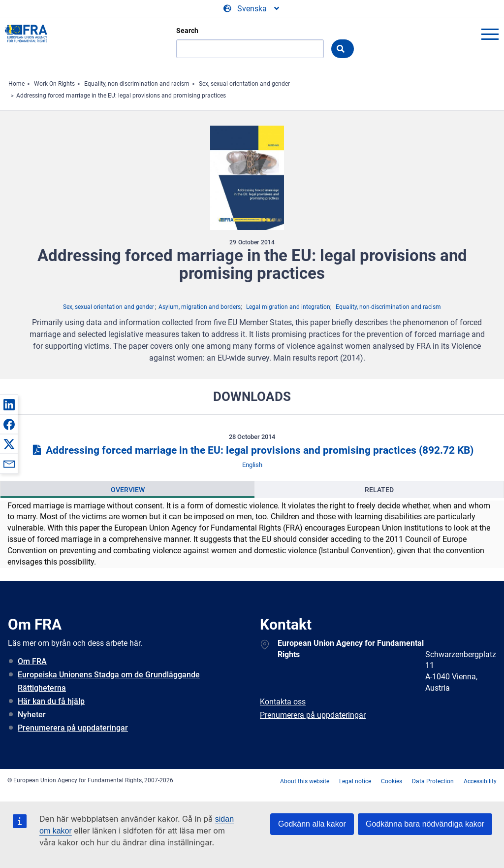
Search (187, 31)
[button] (9, 404)
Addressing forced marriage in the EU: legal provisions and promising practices (121, 96)
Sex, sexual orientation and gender (244, 84)
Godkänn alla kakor (312, 824)
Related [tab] (379, 490)
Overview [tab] (128, 490)
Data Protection (433, 781)
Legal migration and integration (288, 307)
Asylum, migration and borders (200, 307)
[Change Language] (252, 9)
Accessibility (480, 781)
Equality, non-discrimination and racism (137, 84)
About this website (305, 781)
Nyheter (32, 715)
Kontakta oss (283, 702)
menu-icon (490, 34)
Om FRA (32, 661)
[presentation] (127, 490)
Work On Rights (54, 84)
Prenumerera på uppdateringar (73, 728)
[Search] (250, 49)
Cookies (392, 781)
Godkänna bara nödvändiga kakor (425, 824)
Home (16, 84)
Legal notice (355, 781)
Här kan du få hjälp (51, 701)
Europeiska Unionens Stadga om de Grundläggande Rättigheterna (109, 681)
